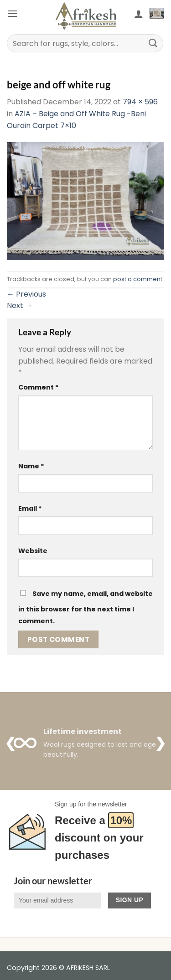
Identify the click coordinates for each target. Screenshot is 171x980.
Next (20, 305)
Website (33, 551)
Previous (26, 294)
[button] (12, 13)
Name (31, 466)
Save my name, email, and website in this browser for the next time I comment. (85, 607)
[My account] (139, 14)
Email (30, 508)
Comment (39, 387)
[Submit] (153, 43)
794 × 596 (140, 102)
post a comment (138, 279)
